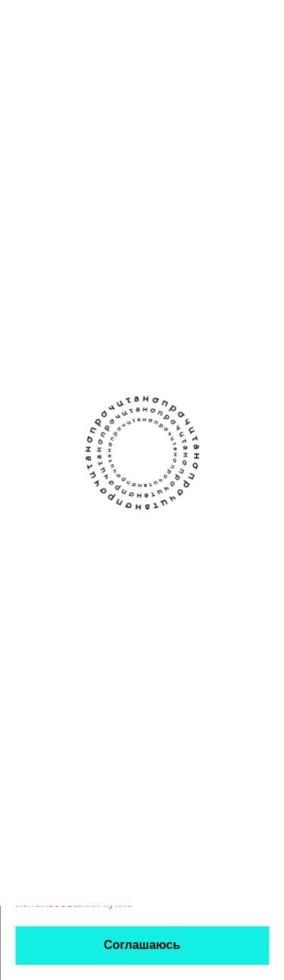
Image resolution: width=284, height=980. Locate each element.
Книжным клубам (190, 545)
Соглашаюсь (142, 945)
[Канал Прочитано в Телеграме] (158, 488)
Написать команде (67, 604)
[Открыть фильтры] (261, 95)
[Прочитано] (77, 25)
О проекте (43, 545)
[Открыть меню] (265, 24)
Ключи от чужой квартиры (139, 238)
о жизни (117, 300)
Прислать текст (58, 574)
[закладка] (261, 235)
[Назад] (23, 95)
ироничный (171, 300)
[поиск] (223, 24)
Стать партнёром (190, 604)
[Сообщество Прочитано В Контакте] (127, 488)
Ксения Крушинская (143, 264)
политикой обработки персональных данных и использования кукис (114, 887)
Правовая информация (149, 682)
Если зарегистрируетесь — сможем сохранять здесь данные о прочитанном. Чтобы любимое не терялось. (108, 159)
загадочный (125, 324)
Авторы (163, 574)
